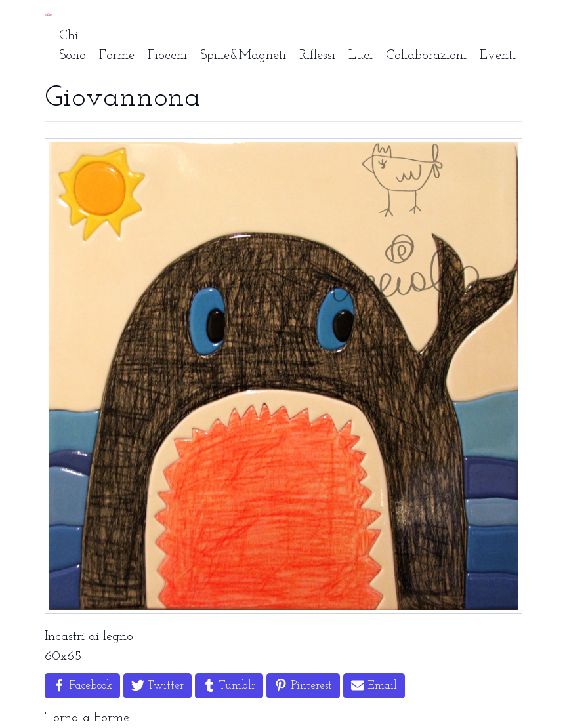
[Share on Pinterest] (303, 686)
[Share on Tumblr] (229, 686)
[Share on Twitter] (157, 686)
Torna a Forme (87, 718)
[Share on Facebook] (82, 686)
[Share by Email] (374, 686)
